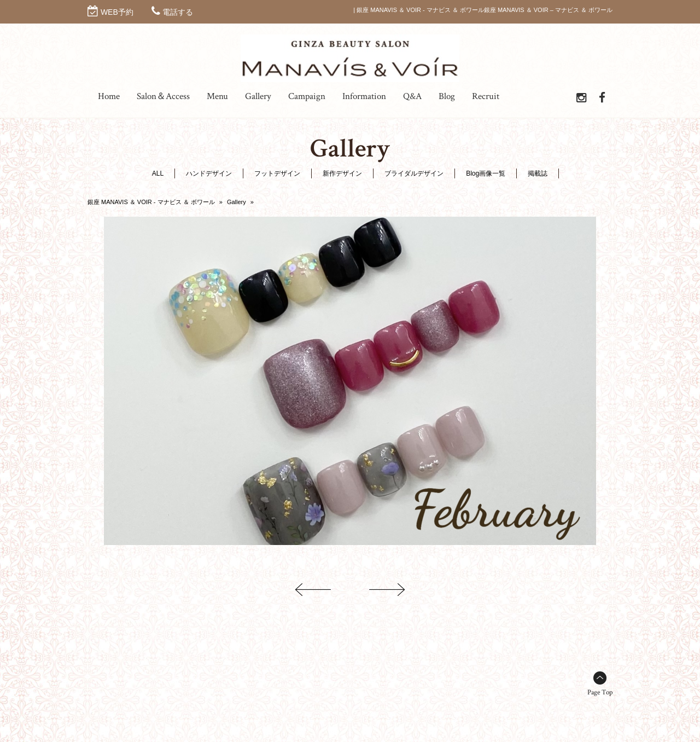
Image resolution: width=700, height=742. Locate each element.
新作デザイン (342, 173)
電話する (178, 12)
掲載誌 (538, 173)
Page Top (600, 692)
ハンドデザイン (209, 173)
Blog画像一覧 (486, 173)
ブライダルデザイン (414, 173)
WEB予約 (117, 12)
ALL (158, 173)
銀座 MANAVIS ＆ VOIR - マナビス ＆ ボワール (151, 202)
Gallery (237, 202)
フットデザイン (277, 173)
